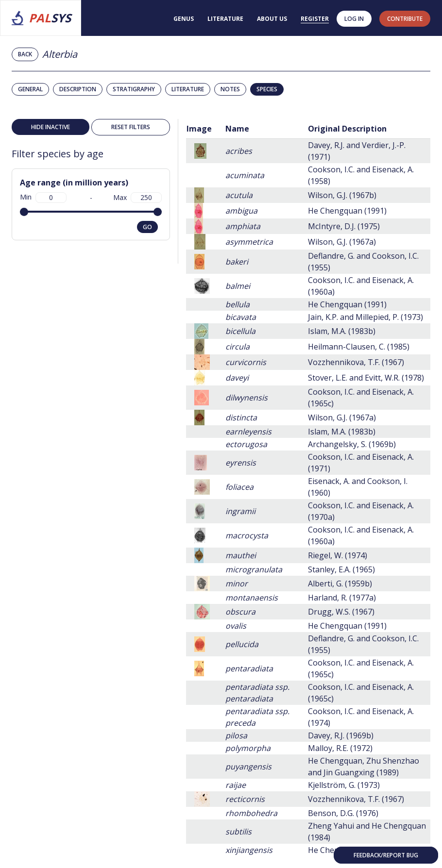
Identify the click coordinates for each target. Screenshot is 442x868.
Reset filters (131, 127)
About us (272, 19)
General (30, 89)
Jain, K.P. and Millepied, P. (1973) (365, 317)
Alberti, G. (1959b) (340, 584)
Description (78, 89)
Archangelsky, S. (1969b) (352, 444)
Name (237, 129)
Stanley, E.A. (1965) (341, 569)
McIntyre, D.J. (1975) (344, 226)
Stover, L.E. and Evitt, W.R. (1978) (366, 378)
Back (25, 54)
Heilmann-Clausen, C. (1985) (359, 347)
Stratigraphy (134, 89)
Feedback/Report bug (386, 855)
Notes (230, 89)
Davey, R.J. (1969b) (341, 735)
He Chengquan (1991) (347, 211)
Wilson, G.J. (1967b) (342, 195)
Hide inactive (51, 127)
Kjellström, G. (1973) (344, 785)
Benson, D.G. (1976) (343, 813)
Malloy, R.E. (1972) (340, 748)
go (147, 227)
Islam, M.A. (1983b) (342, 331)
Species (267, 89)
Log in (354, 19)
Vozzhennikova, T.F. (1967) (356, 362)
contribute (405, 19)
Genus (184, 19)
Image (199, 129)
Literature (225, 19)
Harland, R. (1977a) (342, 598)
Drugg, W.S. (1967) (341, 612)
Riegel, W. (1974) (338, 555)
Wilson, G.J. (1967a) (342, 242)
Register (315, 19)
